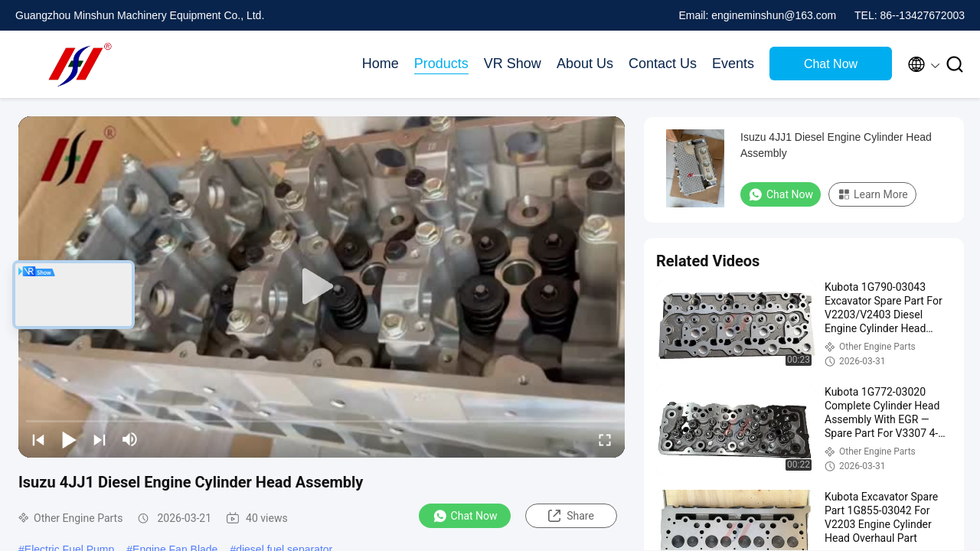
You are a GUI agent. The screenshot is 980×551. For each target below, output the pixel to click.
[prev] (38, 439)
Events (733, 64)
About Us (585, 64)
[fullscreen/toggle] (605, 439)
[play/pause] (69, 439)
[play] (322, 287)
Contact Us (663, 64)
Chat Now (831, 64)
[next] (100, 439)
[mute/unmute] (130, 439)
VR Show (513, 64)
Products (441, 64)
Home (381, 64)
